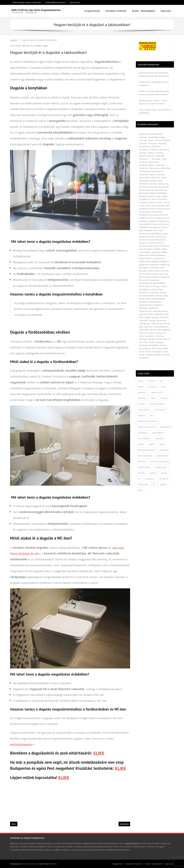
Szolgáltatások (117, 864)
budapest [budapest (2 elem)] (152, 387)
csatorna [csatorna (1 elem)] (142, 398)
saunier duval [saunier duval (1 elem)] (161, 467)
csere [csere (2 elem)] (153, 398)
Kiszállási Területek (134, 864)
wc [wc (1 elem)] (154, 485)
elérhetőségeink (21, 744)
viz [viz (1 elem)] (139, 479)
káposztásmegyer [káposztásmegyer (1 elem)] (145, 456)
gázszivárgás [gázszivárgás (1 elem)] (158, 433)
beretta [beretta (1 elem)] (141, 387)
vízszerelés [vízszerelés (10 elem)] (150, 479)
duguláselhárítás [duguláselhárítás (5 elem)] (157, 404)
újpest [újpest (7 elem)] (140, 490)
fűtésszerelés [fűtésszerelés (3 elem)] (160, 410)
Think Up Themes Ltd (30, 864)
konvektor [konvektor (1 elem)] (164, 450)
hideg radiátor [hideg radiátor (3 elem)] (144, 439)
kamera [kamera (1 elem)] (152, 444)
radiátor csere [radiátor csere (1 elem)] (144, 467)
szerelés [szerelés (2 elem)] (141, 473)
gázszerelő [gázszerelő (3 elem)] (142, 433)
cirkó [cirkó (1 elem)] (163, 387)
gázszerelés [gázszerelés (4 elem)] (165, 427)
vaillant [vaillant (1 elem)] (164, 473)
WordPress (53, 864)
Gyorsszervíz (75, 3)
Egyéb (46, 46)
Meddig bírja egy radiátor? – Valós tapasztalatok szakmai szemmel (153, 102)
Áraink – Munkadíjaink (153, 864)
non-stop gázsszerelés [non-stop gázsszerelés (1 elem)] (160, 462)
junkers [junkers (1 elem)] (141, 444)
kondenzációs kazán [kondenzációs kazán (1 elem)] (146, 450)
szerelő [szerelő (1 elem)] (153, 473)
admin (19, 46)
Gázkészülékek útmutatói (55, 3)
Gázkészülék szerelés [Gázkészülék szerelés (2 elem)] (147, 427)
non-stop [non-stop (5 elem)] (142, 462)
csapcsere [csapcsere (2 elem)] (142, 393)
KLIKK (99, 753)
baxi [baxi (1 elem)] (161, 381)
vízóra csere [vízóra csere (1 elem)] (143, 485)
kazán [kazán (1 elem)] (162, 444)
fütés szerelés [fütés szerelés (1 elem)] (144, 410)
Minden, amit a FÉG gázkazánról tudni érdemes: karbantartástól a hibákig (154, 93)
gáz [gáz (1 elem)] (151, 416)
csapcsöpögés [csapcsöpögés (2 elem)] (157, 393)
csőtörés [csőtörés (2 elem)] (164, 398)
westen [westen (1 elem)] (163, 485)
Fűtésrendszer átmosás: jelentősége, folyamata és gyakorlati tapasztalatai (154, 74)
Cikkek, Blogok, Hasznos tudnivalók (27, 3)
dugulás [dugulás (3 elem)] (141, 404)
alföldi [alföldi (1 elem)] (141, 381)
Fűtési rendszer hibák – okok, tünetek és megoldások (155, 111)
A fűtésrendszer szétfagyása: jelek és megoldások (154, 84)
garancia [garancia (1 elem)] (141, 416)
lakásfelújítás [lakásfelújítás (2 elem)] (162, 456)
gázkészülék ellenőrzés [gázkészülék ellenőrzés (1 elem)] (148, 421)
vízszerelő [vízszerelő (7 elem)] (164, 479)
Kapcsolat (169, 864)
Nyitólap (14, 40)
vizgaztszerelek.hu (132, 843)
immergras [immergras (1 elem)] (159, 439)
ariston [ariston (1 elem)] (152, 381)
